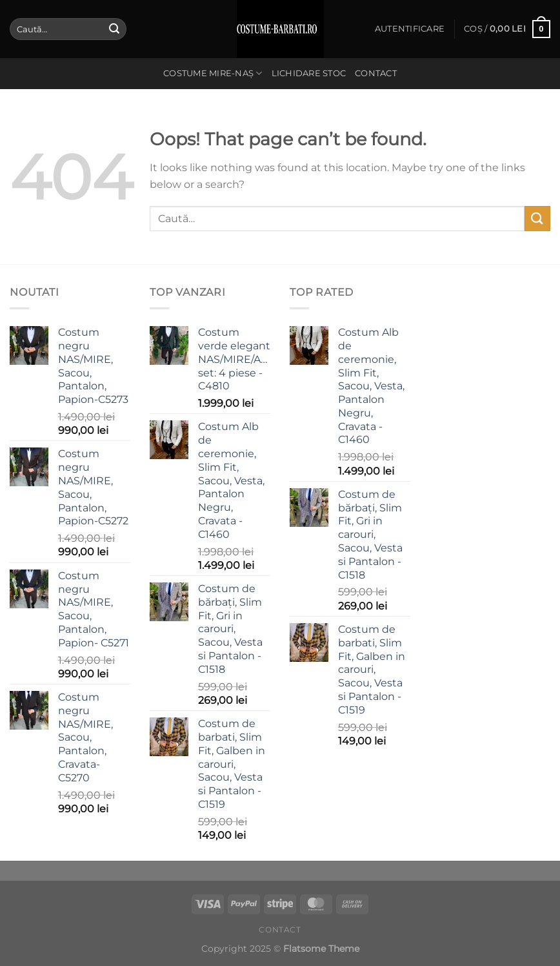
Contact (376, 73)
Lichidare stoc (309, 73)
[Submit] (114, 29)
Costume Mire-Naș (213, 73)
